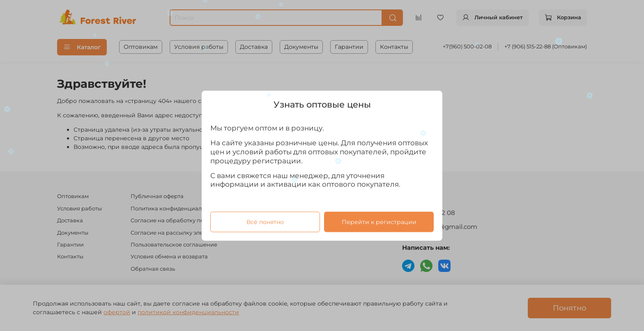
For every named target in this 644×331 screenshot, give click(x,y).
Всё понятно (265, 221)
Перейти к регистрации (379, 221)
